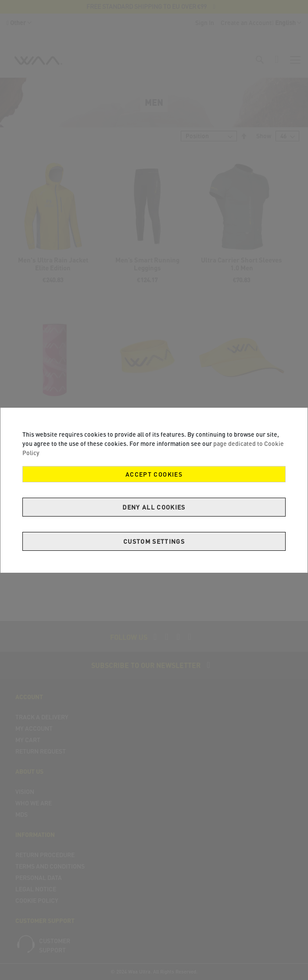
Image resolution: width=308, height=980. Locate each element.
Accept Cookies (154, 474)
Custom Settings (154, 541)
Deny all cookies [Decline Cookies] (154, 507)
